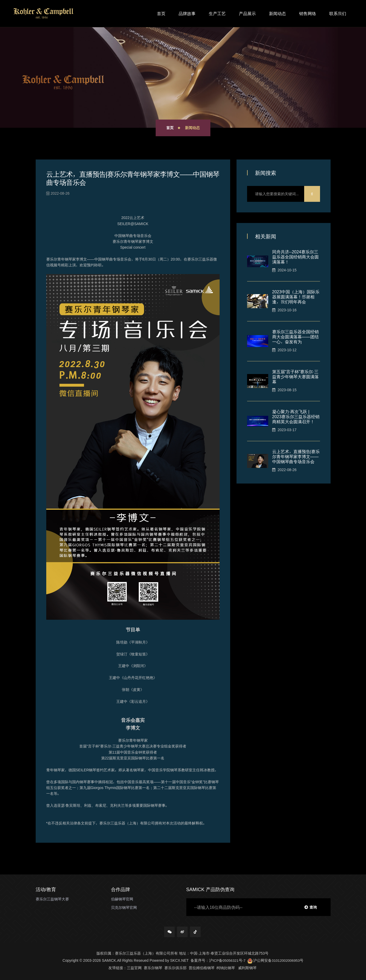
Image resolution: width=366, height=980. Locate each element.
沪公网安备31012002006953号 (276, 961)
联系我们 (338, 13)
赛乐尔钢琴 (153, 968)
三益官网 (134, 968)
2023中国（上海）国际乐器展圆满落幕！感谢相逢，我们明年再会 (296, 297)
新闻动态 (277, 13)
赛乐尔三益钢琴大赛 (52, 899)
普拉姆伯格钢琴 (202, 968)
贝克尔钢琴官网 (124, 908)
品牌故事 (187, 13)
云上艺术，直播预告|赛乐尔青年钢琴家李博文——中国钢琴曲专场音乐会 (296, 456)
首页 (161, 13)
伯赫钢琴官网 (122, 899)
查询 (311, 907)
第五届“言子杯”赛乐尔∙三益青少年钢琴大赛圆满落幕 (295, 376)
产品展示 (247, 13)
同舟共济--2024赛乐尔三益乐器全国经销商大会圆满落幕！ (295, 257)
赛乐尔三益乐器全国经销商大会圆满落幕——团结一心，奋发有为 (295, 336)
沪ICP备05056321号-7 (227, 960)
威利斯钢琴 (247, 968)
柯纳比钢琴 (226, 968)
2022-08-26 (58, 193)
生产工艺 (217, 13)
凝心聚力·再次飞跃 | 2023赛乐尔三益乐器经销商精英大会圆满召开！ (296, 416)
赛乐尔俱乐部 (175, 968)
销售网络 (308, 13)
